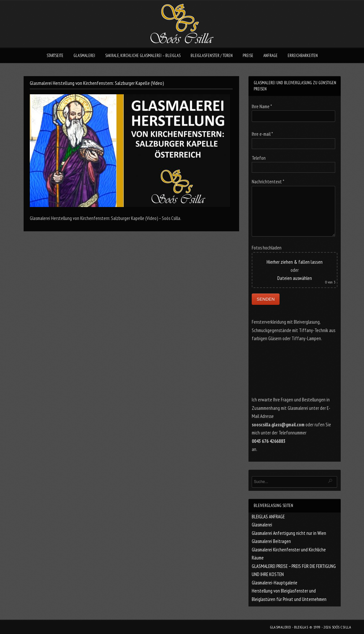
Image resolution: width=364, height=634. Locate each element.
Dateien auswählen (295, 278)
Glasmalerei (262, 525)
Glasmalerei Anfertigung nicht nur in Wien (289, 533)
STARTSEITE (55, 56)
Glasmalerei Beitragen (271, 541)
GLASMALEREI (84, 56)
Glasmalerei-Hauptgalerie (275, 583)
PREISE (248, 56)
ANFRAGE (270, 56)
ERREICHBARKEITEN (303, 56)
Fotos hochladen (267, 248)
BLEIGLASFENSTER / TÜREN (212, 56)
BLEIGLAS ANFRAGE (268, 517)
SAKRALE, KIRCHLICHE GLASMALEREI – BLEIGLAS (143, 56)
